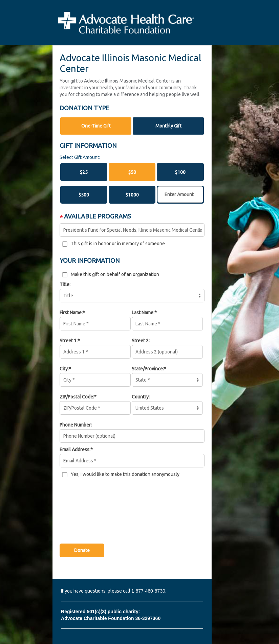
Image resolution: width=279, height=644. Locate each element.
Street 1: (69, 341)
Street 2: (141, 341)
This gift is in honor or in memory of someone (118, 244)
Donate (82, 550)
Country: (141, 397)
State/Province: (148, 369)
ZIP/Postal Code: (77, 397)
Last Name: (143, 313)
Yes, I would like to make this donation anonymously (125, 474)
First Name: (71, 313)
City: (64, 369)
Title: (65, 284)
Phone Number (75, 425)
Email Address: (75, 450)
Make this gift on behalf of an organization (115, 274)
